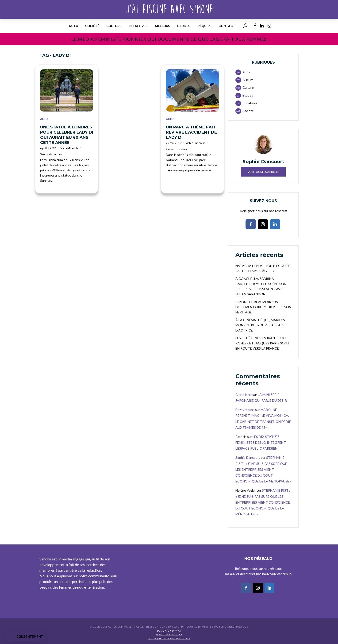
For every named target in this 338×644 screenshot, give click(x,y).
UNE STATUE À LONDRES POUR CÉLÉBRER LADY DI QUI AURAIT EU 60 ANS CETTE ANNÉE (67, 135)
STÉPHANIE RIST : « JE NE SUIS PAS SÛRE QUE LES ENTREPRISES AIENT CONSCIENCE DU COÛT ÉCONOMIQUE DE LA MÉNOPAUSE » (263, 469)
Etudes (184, 26)
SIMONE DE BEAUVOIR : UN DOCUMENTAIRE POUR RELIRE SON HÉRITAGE (263, 307)
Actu (73, 26)
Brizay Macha (245, 410)
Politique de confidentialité (169, 638)
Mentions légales (169, 634)
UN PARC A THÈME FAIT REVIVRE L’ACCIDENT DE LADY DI (191, 132)
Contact (227, 26)
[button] (25, 637)
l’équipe (204, 26)
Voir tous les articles (263, 172)
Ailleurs (162, 26)
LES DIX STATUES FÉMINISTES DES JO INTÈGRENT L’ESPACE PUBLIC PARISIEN (261, 442)
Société (92, 26)
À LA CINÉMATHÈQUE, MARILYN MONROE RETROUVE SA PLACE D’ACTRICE (260, 325)
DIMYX (177, 631)
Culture (114, 26)
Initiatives (138, 26)
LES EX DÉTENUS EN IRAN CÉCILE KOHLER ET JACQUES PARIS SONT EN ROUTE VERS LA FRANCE (262, 343)
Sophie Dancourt (195, 143)
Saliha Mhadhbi (69, 148)
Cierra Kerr (244, 395)
